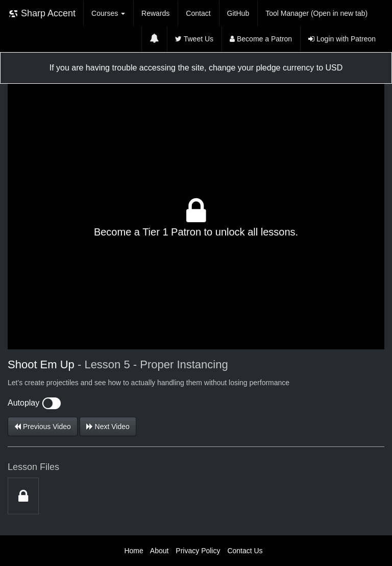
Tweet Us (194, 39)
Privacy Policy (198, 551)
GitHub (238, 13)
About (160, 551)
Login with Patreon (342, 39)
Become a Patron (261, 39)
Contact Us (245, 551)
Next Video (108, 427)
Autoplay (34, 403)
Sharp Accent (42, 14)
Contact (198, 13)
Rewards (155, 13)
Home (133, 551)
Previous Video (43, 427)
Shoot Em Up (43, 364)
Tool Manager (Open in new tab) (316, 13)
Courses (108, 13)
